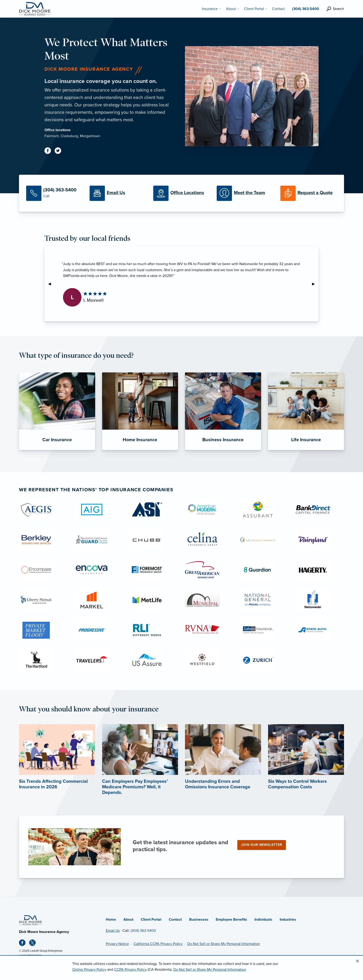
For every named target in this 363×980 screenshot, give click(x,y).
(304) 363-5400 (143, 931)
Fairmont (52, 136)
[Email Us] (118, 193)
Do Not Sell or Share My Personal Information (224, 944)
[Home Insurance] (140, 411)
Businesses (199, 920)
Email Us (113, 931)
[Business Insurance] (223, 411)
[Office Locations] (181, 193)
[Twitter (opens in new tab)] (60, 152)
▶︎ (315, 284)
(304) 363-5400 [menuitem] (306, 9)
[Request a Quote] (309, 193)
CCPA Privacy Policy (130, 970)
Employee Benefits (231, 920)
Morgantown (90, 136)
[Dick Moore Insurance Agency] (35, 9)
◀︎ (51, 284)
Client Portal (151, 920)
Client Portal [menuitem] (254, 9)
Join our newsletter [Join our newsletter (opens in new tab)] (262, 845)
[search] (335, 9)
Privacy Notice (117, 944)
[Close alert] (357, 961)
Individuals (263, 920)
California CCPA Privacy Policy (158, 944)
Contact (175, 920)
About (128, 920)
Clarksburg (69, 136)
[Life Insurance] (306, 411)
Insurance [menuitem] (210, 9)
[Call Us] (54, 193)
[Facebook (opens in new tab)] (50, 152)
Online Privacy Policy (89, 970)
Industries (288, 920)
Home (111, 920)
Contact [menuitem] (278, 9)
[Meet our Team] (245, 193)
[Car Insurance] (57, 411)
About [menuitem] (231, 9)
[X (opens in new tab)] (34, 944)
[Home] (30, 920)
